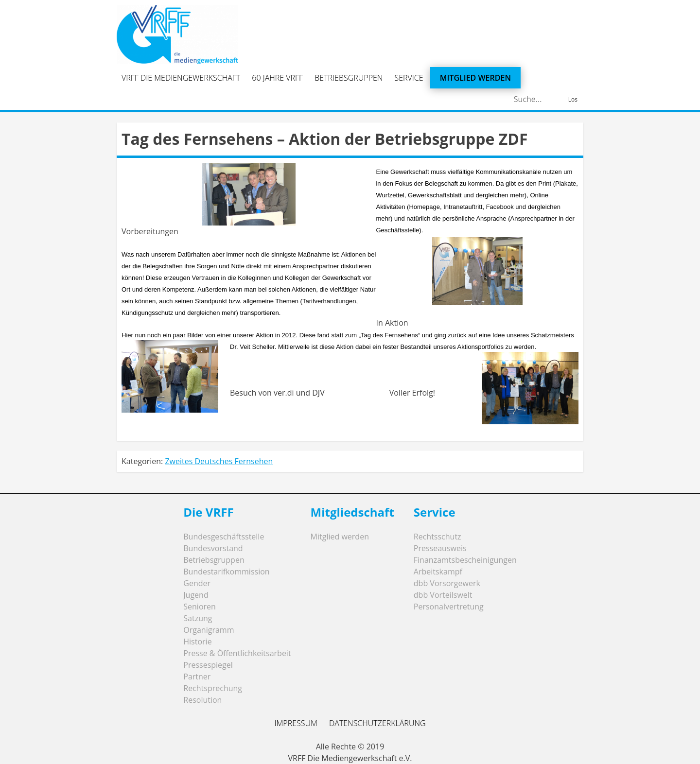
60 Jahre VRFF (277, 78)
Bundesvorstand (213, 548)
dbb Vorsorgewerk (447, 583)
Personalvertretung (449, 607)
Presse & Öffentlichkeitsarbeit (237, 653)
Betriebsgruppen (349, 78)
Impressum (296, 723)
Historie (197, 642)
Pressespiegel (208, 665)
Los (573, 99)
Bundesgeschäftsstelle (224, 537)
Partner (197, 677)
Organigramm (209, 630)
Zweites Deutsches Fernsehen (219, 461)
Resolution (202, 700)
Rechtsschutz (437, 537)
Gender (197, 583)
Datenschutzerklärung (377, 723)
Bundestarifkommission (226, 572)
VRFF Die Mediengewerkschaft (181, 78)
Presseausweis (440, 548)
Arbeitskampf (438, 572)
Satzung (198, 618)
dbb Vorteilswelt (443, 595)
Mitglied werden (475, 78)
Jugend (196, 595)
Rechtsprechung (213, 688)
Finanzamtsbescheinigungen (465, 560)
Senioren (200, 607)
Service (409, 78)
